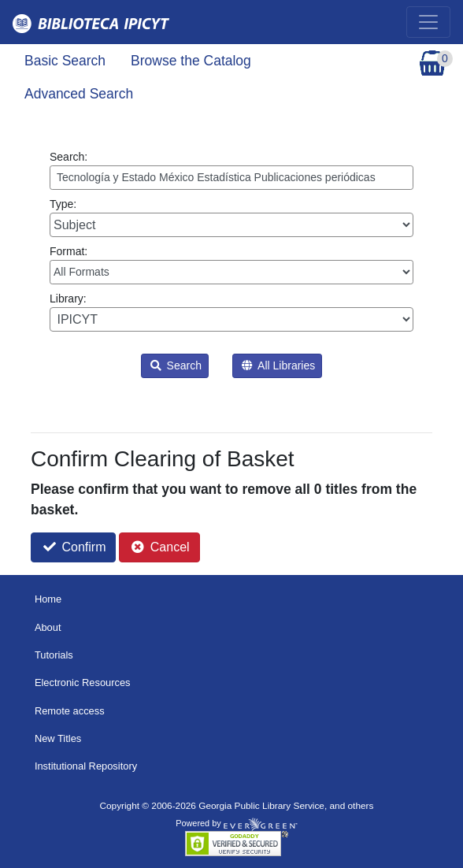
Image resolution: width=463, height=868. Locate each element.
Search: (231, 170)
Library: (231, 312)
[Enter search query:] (231, 178)
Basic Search (65, 61)
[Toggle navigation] (428, 22)
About (48, 627)
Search (176, 365)
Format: (231, 265)
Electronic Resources (83, 683)
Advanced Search (79, 94)
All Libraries (278, 365)
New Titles (58, 738)
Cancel (160, 547)
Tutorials (54, 655)
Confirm (74, 547)
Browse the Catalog (191, 61)
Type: (231, 217)
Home (48, 599)
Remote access (70, 711)
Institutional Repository (86, 766)
